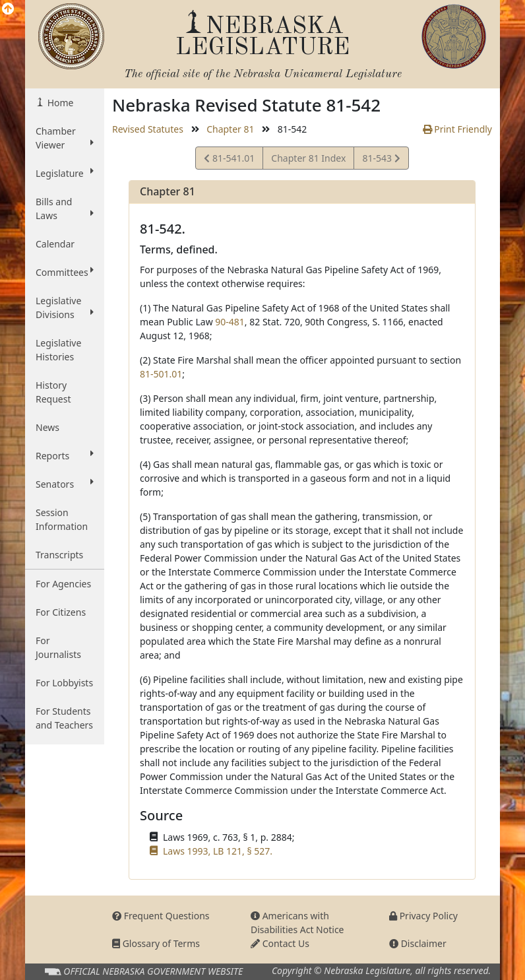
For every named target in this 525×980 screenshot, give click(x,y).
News (47, 427)
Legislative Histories (58, 350)
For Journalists (58, 647)
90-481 (230, 322)
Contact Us (280, 943)
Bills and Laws (65, 209)
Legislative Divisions (65, 308)
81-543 (381, 160)
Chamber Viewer (65, 138)
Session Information (62, 519)
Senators (65, 484)
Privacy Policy (423, 916)
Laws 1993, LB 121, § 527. (218, 851)
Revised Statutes (148, 129)
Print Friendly (457, 129)
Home (59, 103)
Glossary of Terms (156, 943)
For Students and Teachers (64, 718)
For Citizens (61, 612)
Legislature (65, 173)
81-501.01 (161, 374)
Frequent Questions (161, 916)
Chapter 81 (230, 129)
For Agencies (63, 584)
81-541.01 (229, 160)
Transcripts (59, 555)
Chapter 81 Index (308, 158)
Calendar (55, 244)
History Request (53, 392)
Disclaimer (418, 943)
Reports (65, 455)
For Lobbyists (64, 683)
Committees (65, 272)
